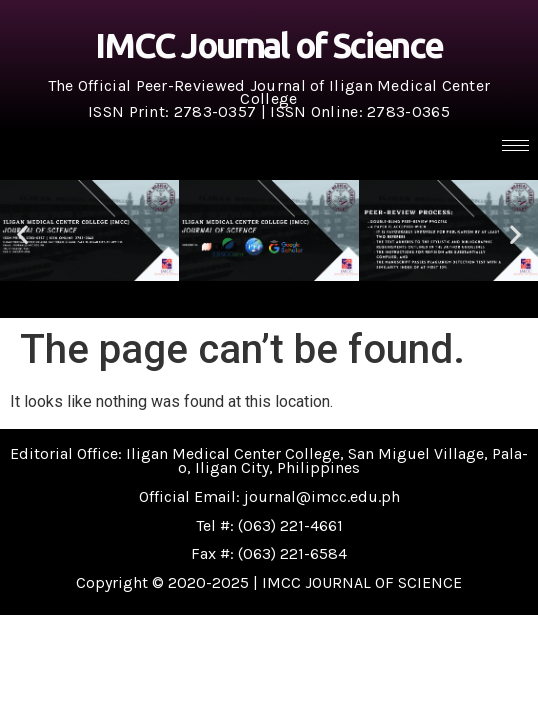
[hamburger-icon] (515, 145)
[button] (22, 234)
